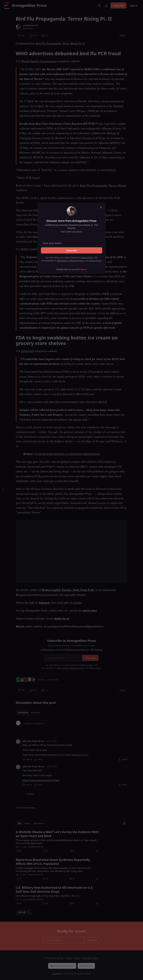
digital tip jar (62, 619)
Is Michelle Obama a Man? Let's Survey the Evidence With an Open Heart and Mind (57, 834)
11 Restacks (52, 680)
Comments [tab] (23, 713)
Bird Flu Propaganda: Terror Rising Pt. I (60, 43)
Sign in (134, 6)
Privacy (69, 958)
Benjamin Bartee (31, 25)
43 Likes (42, 680)
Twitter (78, 603)
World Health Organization (39, 61)
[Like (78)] (19, 879)
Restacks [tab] (35, 713)
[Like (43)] (21, 36)
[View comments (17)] (33, 36)
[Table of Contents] (3, 490)
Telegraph (28, 351)
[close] (101, 207)
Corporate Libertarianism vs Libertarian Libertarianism (67, 454)
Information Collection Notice (71, 261)
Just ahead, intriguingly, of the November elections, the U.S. (48, 896)
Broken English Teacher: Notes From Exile (68, 590)
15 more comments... (26, 808)
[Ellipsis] (126, 741)
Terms (77, 958)
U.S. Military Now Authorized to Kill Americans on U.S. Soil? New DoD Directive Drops (55, 890)
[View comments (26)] (46, 903)
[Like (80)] (19, 903)
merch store (90, 611)
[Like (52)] (19, 851)
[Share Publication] (106, 6)
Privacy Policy (95, 261)
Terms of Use (87, 257)
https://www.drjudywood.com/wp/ (41, 780)
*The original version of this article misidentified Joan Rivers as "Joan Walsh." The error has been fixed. (57, 842)
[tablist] (29, 713)
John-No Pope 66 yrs (34, 741)
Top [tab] (19, 823)
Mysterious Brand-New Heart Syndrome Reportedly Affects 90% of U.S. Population (53, 862)
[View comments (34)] (46, 879)
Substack (44, 603)
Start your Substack (62, 966)
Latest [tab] (27, 823)
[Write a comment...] (75, 728)
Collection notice (90, 958)
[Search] (99, 6)
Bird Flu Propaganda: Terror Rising (103, 186)
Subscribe (118, 6)
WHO (25, 249)
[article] (72, 841)
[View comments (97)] (46, 851)
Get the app (86, 966)
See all (24, 912)
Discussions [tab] (39, 823)
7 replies (30, 794)
